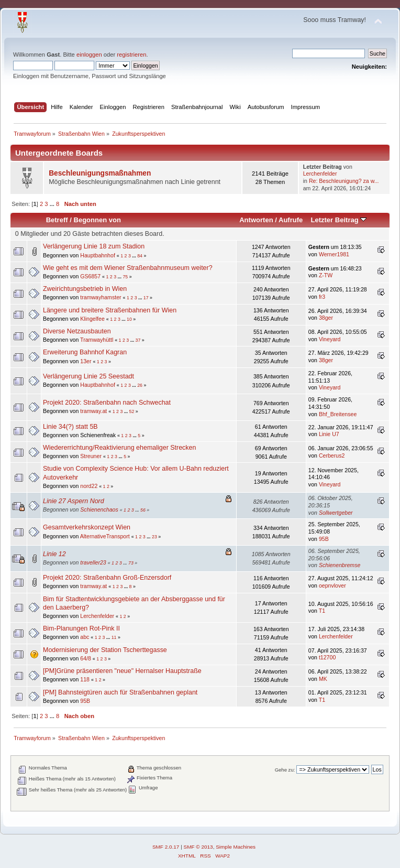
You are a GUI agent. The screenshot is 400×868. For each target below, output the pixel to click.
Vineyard (330, 339)
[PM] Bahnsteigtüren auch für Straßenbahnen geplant (120, 692)
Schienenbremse (340, 565)
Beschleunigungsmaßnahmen (100, 173)
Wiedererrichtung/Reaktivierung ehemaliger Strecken (119, 448)
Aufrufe (291, 220)
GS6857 (90, 276)
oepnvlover (332, 585)
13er (86, 361)
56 (143, 510)
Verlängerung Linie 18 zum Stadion (94, 246)
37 (138, 340)
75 (125, 277)
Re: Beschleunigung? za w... (344, 181)
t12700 (327, 657)
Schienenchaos (99, 509)
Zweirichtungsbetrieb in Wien (85, 289)
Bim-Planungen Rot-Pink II (81, 628)
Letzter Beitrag (338, 220)
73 (131, 563)
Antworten (256, 220)
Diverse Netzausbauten (77, 331)
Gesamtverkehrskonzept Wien (87, 527)
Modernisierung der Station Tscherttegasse (105, 650)
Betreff (57, 220)
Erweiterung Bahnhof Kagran (85, 352)
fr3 (322, 297)
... (53, 204)
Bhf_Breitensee (338, 414)
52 (132, 411)
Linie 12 (54, 554)
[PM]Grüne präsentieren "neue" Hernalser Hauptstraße (122, 671)
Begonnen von (98, 220)
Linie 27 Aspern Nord (74, 501)
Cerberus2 (332, 455)
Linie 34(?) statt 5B (70, 427)
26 (140, 385)
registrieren (131, 55)
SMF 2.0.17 (166, 847)
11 (114, 637)
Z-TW (326, 275)
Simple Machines (236, 847)
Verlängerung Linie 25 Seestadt (88, 376)
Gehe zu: (285, 770)
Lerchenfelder (320, 173)
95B (324, 539)
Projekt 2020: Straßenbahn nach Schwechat (107, 403)
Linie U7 (329, 434)
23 (154, 537)
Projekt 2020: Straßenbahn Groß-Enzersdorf (107, 578)
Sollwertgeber (336, 513)
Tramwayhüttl (97, 340)
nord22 (89, 486)
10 (129, 319)
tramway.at (93, 411)
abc (85, 637)
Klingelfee (92, 319)
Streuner (91, 456)
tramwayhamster (101, 297)
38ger (326, 318)
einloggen (89, 55)
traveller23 (93, 562)
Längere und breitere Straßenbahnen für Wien (110, 310)
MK (323, 679)
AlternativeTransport (105, 536)
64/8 (86, 658)
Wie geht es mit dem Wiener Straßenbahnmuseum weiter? (128, 268)
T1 (322, 611)
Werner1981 (334, 254)
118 (85, 679)
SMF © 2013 (198, 847)
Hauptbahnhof (98, 255)
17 (146, 298)
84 (140, 256)
